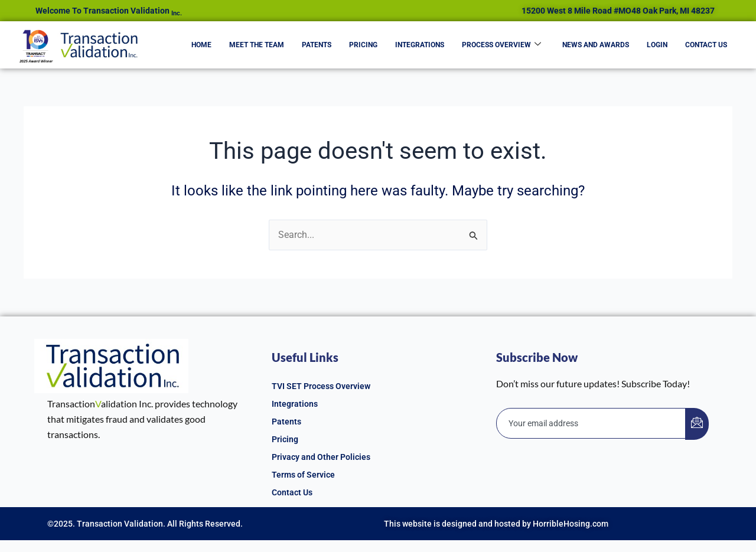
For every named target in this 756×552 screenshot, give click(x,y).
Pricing (363, 45)
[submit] (697, 424)
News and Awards (596, 45)
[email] (591, 423)
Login (657, 45)
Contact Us (706, 45)
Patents (317, 45)
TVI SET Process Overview (321, 386)
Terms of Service (303, 475)
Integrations (420, 45)
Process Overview (501, 45)
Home (201, 45)
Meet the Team (257, 45)
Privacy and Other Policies (321, 457)
